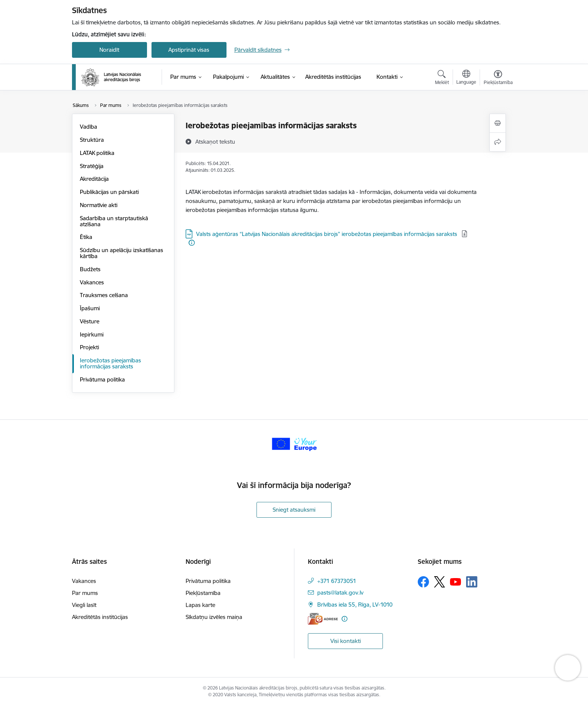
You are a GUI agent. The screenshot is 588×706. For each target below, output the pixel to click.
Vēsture (90, 321)
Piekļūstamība (203, 593)
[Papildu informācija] (192, 243)
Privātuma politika (102, 379)
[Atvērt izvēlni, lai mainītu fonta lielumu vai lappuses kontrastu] (498, 78)
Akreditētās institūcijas (100, 617)
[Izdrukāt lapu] (498, 123)
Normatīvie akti (99, 205)
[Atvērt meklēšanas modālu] (442, 78)
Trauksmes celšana (104, 295)
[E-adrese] (323, 619)
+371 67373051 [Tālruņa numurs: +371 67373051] (337, 581)
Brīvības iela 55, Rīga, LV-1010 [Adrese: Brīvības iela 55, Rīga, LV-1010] (355, 605)
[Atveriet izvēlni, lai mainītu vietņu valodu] (466, 78)
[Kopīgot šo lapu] (498, 142)
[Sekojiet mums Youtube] (456, 581)
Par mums (85, 593)
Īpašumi (90, 308)
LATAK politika (97, 153)
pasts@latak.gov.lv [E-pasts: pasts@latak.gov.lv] (340, 593)
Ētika (86, 237)
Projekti (89, 347)
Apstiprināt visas (189, 50)
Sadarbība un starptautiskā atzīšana (114, 221)
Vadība (88, 127)
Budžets (90, 269)
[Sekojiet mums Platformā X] (439, 582)
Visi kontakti (346, 641)
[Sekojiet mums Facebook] (423, 582)
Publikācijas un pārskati (109, 192)
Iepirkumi (92, 334)
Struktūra (92, 140)
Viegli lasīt (84, 605)
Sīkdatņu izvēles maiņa (214, 617)
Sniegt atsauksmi (294, 510)
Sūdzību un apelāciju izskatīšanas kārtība (121, 253)
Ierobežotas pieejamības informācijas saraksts (110, 363)
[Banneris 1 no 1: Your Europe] (294, 444)
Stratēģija (92, 166)
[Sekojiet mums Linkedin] (472, 582)
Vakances (92, 282)
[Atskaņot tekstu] (215, 141)
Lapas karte (200, 605)
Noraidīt (109, 50)
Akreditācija (94, 179)
